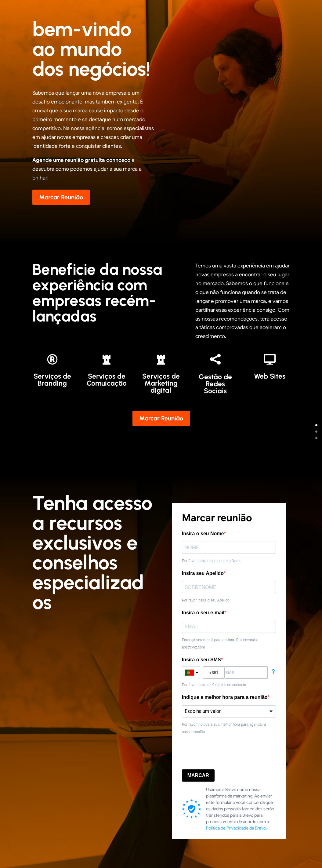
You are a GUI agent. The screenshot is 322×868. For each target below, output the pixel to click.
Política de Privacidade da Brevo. (236, 828)
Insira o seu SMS (201, 660)
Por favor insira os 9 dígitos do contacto (214, 685)
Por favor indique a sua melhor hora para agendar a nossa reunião (224, 728)
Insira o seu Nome (203, 534)
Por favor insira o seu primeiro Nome (212, 561)
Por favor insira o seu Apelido (206, 600)
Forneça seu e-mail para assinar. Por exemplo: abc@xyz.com (220, 644)
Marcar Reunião (61, 197)
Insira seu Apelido (203, 573)
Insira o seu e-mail (203, 613)
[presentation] (228, 753)
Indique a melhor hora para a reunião (225, 697)
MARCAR (198, 775)
